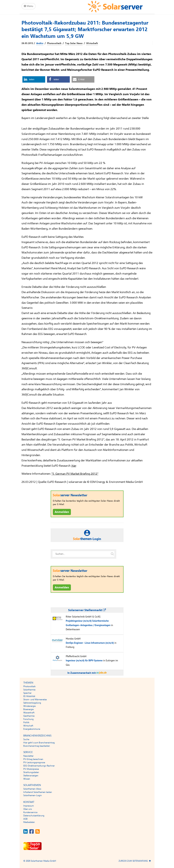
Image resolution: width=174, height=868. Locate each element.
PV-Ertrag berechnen (33, 759)
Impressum (29, 806)
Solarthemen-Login (33, 795)
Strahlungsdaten (31, 772)
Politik (26, 722)
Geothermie (29, 716)
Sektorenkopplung (32, 703)
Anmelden (62, 512)
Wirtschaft (92, 43)
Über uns (28, 809)
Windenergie (29, 706)
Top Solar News (74, 43)
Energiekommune (32, 729)
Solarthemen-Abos (32, 789)
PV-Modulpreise (31, 769)
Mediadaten (29, 822)
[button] (34, 79)
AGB (25, 819)
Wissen (27, 779)
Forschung (28, 719)
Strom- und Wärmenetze (35, 700)
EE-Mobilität (29, 696)
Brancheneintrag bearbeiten (37, 746)
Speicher (27, 693)
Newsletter (28, 756)
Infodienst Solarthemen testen (38, 792)
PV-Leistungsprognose (34, 762)
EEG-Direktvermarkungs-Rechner (39, 766)
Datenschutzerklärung (34, 816)
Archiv (40, 43)
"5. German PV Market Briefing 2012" (75, 474)
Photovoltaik (54, 43)
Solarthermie (29, 690)
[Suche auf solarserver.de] (112, 554)
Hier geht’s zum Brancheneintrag (39, 743)
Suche (26, 739)
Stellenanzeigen (31, 776)
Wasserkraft (29, 713)
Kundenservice (30, 812)
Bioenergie (28, 709)
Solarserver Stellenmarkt (87, 610)
